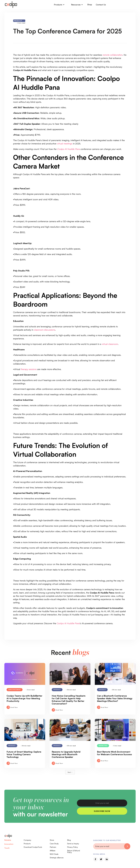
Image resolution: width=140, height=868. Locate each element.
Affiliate (53, 851)
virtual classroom (110, 344)
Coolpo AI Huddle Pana (68, 623)
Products (27, 844)
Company (27, 840)
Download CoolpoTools (33, 847)
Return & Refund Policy (73, 851)
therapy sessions (29, 369)
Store (52, 840)
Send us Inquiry (73, 844)
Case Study (54, 844)
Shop (90, 4)
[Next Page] (70, 772)
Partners (53, 847)
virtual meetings (65, 144)
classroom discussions (45, 330)
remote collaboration (113, 55)
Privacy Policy (73, 847)
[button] (59, 5)
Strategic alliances (57, 858)
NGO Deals (54, 854)
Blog (69, 840)
